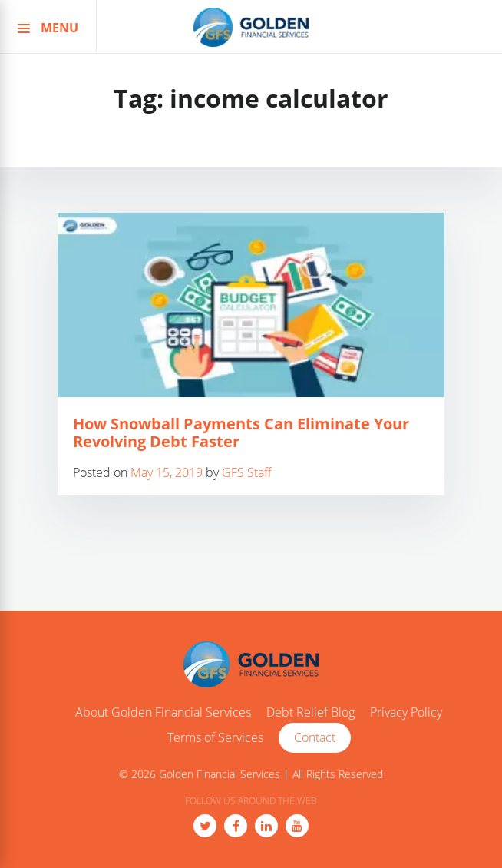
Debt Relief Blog (310, 713)
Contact (315, 737)
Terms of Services (215, 738)
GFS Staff (247, 472)
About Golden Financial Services (163, 713)
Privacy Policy (406, 713)
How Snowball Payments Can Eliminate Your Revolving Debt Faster (241, 432)
